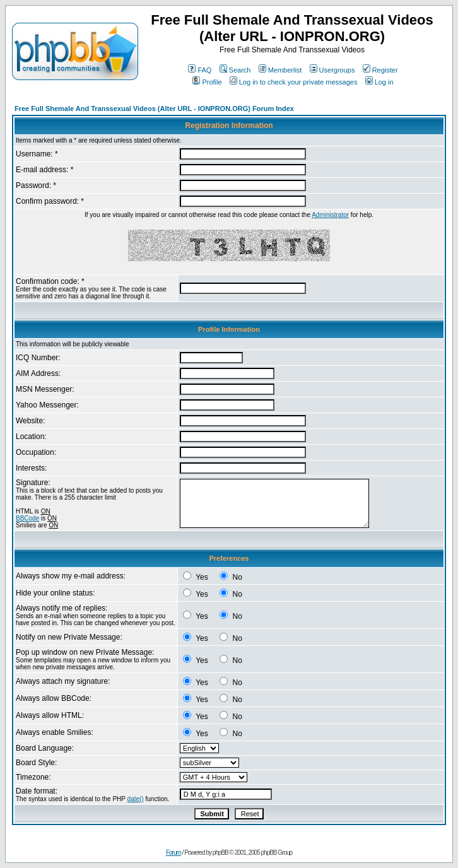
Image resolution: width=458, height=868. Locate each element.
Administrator (330, 215)
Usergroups (332, 70)
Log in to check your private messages (294, 82)
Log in (379, 82)
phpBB (220, 853)
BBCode (27, 518)
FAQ (200, 70)
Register (380, 70)
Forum (173, 853)
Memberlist (280, 70)
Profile (207, 82)
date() (136, 799)
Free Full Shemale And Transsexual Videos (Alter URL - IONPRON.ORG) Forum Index (154, 108)
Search (235, 70)
